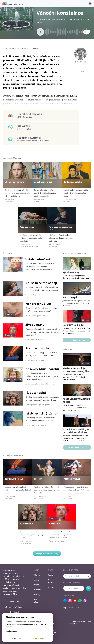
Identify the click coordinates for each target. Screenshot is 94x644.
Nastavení (16, 638)
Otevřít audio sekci (77, 340)
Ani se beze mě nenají (41, 283)
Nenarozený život (38, 304)
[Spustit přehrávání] (40, 32)
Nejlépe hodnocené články (47, 554)
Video (37, 585)
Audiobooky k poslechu (75, 253)
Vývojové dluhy (71, 272)
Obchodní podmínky (73, 622)
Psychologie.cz (12, 4)
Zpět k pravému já (43, 182)
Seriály (37, 595)
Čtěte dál (8, 253)
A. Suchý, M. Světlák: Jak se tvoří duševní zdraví (76, 431)
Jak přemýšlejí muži (73, 325)
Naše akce (36, 601)
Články (37, 575)
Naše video (68, 349)
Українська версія (71, 608)
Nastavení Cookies (84, 621)
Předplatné (15, 602)
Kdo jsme (52, 575)
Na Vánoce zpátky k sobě (28, 49)
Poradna (38, 590)
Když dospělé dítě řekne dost (60, 228)
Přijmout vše (39, 638)
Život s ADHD (35, 325)
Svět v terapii (70, 297)
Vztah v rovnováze (73, 479)
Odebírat (88, 588)
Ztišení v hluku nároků (42, 369)
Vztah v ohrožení (38, 259)
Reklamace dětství (73, 182)
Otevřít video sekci (77, 447)
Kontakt (51, 587)
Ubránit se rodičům (14, 182)
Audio (37, 580)
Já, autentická (36, 393)
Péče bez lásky (27, 227)
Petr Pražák (80, 62)
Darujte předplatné (15, 607)
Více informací (11, 631)
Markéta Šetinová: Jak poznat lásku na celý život (77, 370)
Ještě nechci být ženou (42, 413)
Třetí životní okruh (39, 348)
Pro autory (51, 581)
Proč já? (38, 479)
